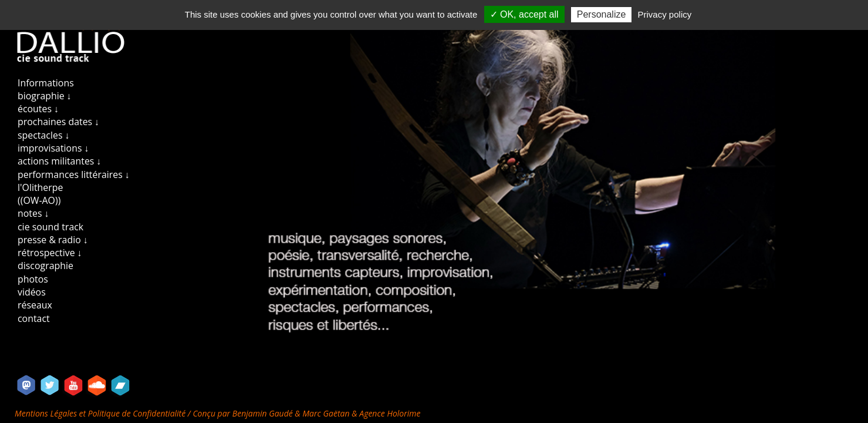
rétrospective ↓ (50, 253)
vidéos (32, 292)
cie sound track (50, 227)
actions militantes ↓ (59, 161)
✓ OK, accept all (524, 14)
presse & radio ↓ (53, 240)
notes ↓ (33, 213)
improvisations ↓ (53, 148)
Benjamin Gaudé (264, 413)
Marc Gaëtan (326, 413)
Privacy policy (665, 14)
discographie (45, 266)
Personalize (602, 14)
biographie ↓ (45, 96)
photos (33, 279)
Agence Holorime (390, 413)
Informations (46, 83)
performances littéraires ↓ (74, 174)
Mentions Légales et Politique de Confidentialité (101, 413)
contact (34, 318)
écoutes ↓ (38, 109)
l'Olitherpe (40, 187)
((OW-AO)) (39, 200)
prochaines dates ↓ (58, 122)
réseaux (35, 305)
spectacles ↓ (44, 135)
